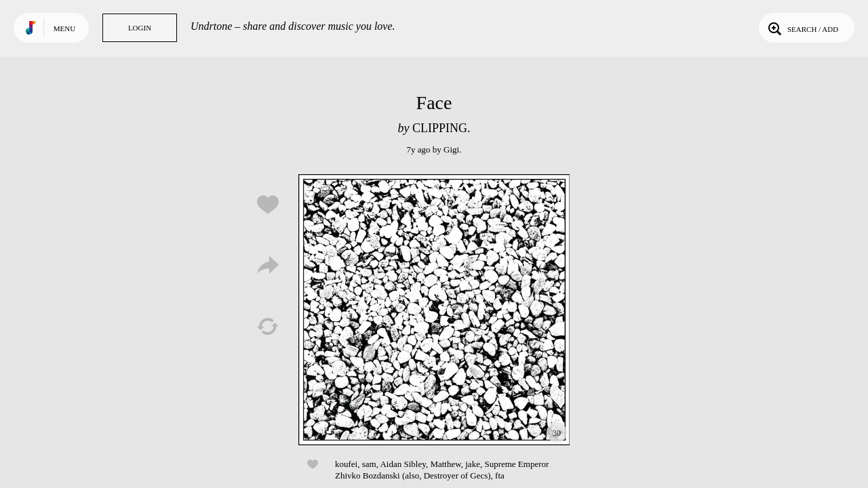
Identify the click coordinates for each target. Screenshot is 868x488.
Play (434, 310)
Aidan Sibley (402, 464)
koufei (346, 464)
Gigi (451, 149)
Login (140, 28)
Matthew (445, 464)
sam (369, 464)
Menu (64, 28)
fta (500, 475)
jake (473, 464)
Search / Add (802, 28)
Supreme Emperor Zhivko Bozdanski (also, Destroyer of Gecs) (442, 470)
